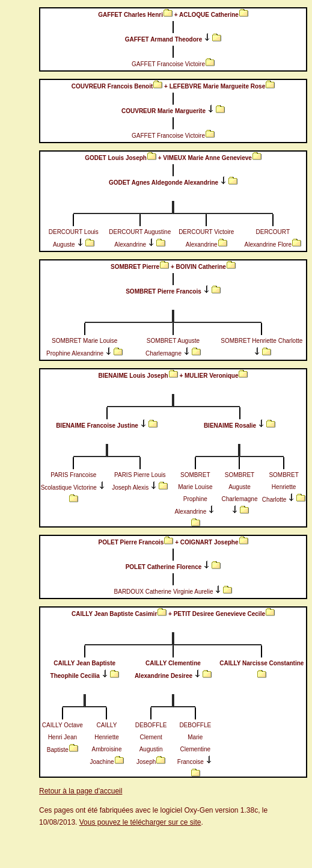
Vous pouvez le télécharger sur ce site (140, 822)
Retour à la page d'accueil (81, 791)
